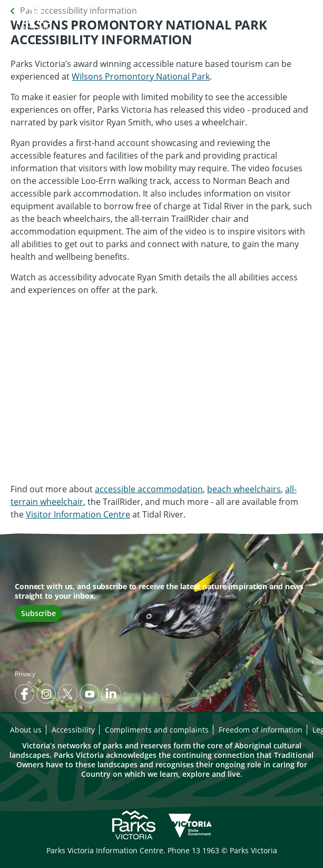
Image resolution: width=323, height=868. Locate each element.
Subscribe (38, 613)
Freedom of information (261, 730)
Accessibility (73, 730)
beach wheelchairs (244, 489)
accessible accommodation (149, 489)
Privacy (25, 674)
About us (26, 730)
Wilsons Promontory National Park (141, 76)
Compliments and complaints (157, 730)
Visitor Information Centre (78, 514)
